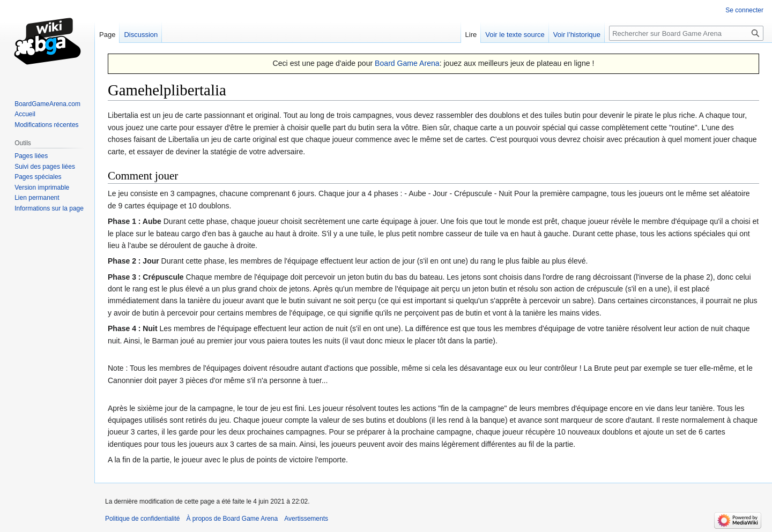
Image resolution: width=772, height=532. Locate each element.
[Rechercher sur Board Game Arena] (686, 33)
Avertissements (306, 519)
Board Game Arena (407, 63)
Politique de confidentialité (142, 519)
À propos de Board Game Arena (232, 519)
